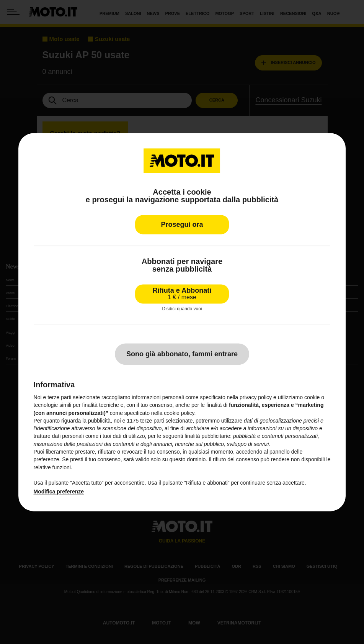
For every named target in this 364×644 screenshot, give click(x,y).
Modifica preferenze (59, 492)
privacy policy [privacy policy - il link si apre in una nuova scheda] (256, 397)
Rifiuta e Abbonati (182, 294)
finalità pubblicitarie (207, 436)
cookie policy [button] (179, 413)
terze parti (152, 421)
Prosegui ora (182, 224)
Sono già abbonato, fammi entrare (182, 354)
